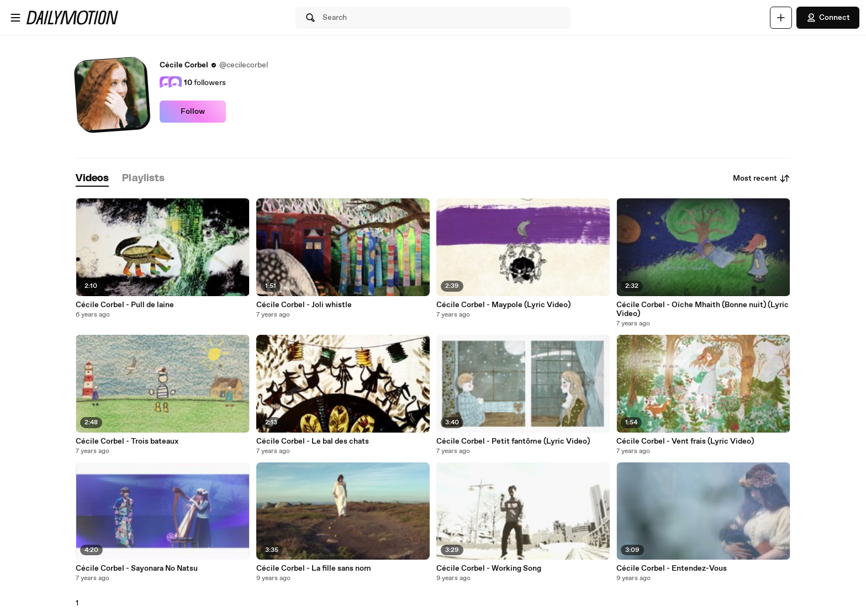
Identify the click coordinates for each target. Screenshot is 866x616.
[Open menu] (15, 18)
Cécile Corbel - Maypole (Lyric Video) (503, 305)
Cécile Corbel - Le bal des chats (313, 441)
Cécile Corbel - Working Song (489, 568)
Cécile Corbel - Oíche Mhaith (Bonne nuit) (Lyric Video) (703, 309)
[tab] (92, 179)
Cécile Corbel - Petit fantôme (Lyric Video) (513, 441)
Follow (193, 112)
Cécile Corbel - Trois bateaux (127, 441)
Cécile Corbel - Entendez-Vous (672, 568)
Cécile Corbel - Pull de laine (125, 305)
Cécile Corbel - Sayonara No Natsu (137, 568)
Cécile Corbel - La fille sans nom (314, 568)
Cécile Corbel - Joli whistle (304, 305)
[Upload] (781, 18)
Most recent (762, 178)
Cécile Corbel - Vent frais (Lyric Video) (685, 441)
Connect (828, 18)
